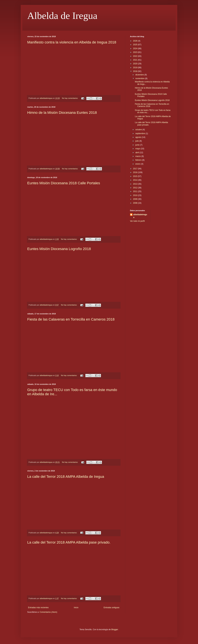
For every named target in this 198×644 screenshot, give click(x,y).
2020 (136, 64)
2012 (136, 188)
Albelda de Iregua (62, 16)
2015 (136, 176)
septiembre (141, 133)
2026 (136, 41)
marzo (138, 156)
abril (137, 153)
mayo (138, 149)
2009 (136, 199)
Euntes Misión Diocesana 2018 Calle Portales (64, 183)
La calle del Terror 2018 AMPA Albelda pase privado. (69, 542)
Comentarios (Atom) (48, 612)
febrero (139, 160)
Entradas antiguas (111, 608)
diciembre (140, 75)
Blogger (115, 630)
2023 (136, 52)
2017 (136, 169)
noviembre (140, 78)
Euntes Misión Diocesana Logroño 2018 (59, 249)
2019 (136, 68)
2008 (136, 203)
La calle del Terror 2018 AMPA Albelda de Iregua (66, 477)
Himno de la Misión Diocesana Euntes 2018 (62, 113)
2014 (136, 180)
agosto (139, 137)
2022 (136, 56)
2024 (136, 49)
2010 (136, 195)
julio (137, 141)
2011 (136, 191)
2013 (136, 184)
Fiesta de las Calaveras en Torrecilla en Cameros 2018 (71, 319)
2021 (136, 60)
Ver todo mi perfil (137, 221)
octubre (139, 130)
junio (138, 145)
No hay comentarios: (70, 98)
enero (138, 164)
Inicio (76, 608)
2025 (136, 45)
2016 (136, 172)
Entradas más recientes (38, 608)
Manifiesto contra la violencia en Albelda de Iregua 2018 (72, 42)
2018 (136, 71)
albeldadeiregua (140, 216)
